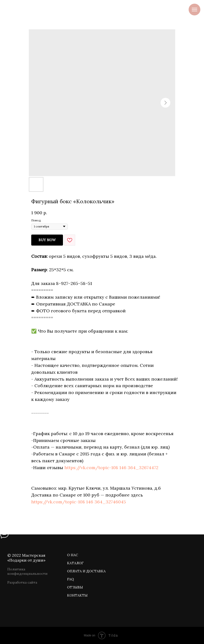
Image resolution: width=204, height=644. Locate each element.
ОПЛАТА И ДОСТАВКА (86, 571)
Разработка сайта (22, 582)
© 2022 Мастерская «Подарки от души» (26, 558)
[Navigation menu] (194, 10)
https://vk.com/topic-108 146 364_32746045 (79, 502)
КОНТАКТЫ (77, 595)
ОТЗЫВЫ (75, 587)
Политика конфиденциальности (27, 571)
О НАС (73, 555)
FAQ (71, 579)
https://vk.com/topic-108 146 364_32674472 (111, 468)
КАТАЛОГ (75, 563)
